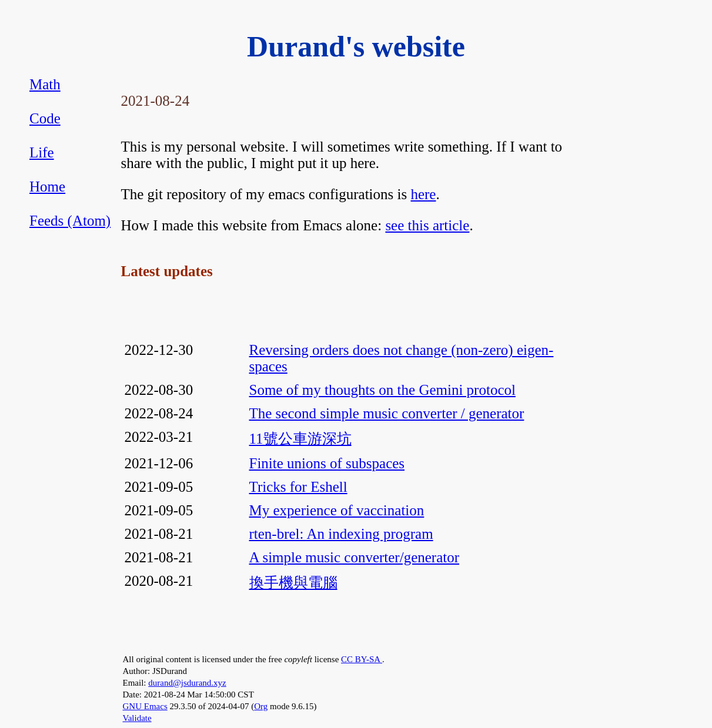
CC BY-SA (362, 659)
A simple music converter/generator (355, 557)
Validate (137, 718)
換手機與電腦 (293, 583)
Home (47, 187)
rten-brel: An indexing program (341, 534)
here (423, 194)
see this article (427, 225)
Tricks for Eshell (298, 487)
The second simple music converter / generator (387, 413)
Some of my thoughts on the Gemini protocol (382, 390)
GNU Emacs (145, 706)
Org (261, 706)
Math (45, 84)
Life (42, 152)
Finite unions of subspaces (327, 463)
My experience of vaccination (337, 510)
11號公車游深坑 (300, 439)
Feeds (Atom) (70, 221)
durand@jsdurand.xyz (187, 683)
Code (45, 118)
